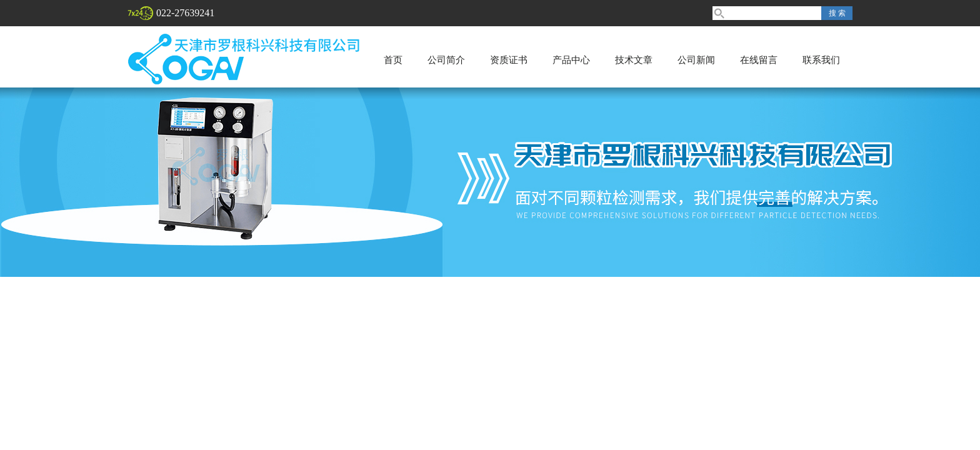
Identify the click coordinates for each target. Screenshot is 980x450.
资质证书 (509, 60)
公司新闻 (696, 60)
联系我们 (821, 60)
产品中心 (571, 60)
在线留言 (759, 60)
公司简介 (446, 60)
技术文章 (634, 60)
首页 (393, 60)
